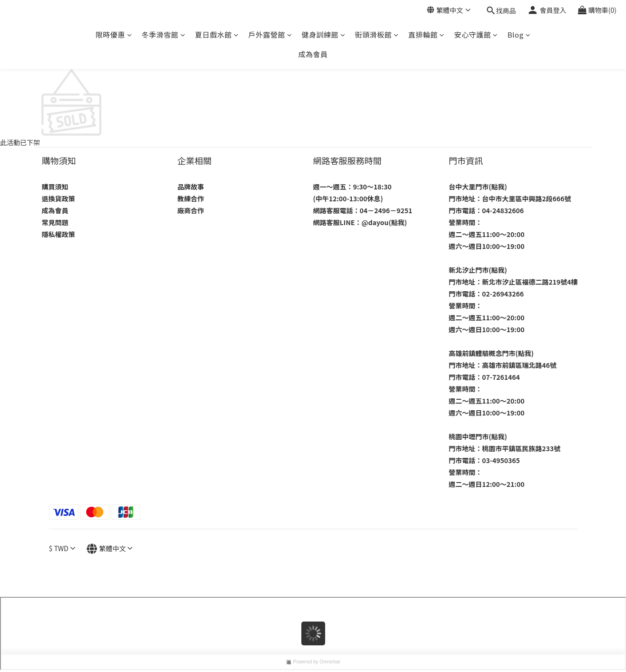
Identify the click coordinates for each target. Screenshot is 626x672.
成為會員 (313, 54)
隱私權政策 (59, 234)
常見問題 (55, 222)
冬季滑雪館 (163, 35)
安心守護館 (476, 35)
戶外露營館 (270, 35)
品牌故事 (191, 187)
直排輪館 (426, 35)
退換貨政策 (59, 198)
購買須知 (55, 187)
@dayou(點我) (384, 222)
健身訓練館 (323, 35)
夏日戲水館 (217, 35)
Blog (519, 35)
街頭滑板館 (377, 35)
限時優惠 (114, 35)
